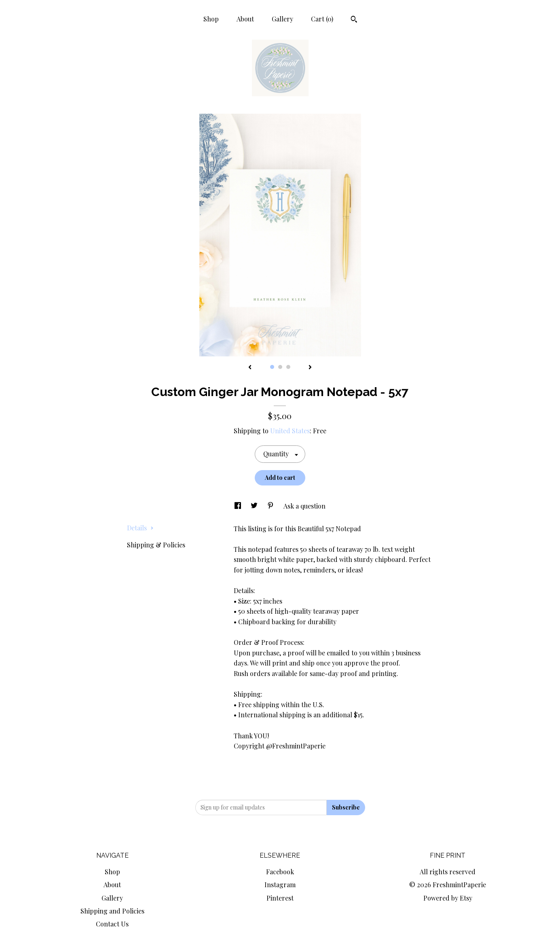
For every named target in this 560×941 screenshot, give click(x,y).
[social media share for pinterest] (271, 506)
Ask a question (304, 506)
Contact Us (112, 924)
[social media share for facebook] (239, 506)
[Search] (354, 20)
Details (140, 528)
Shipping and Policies (112, 911)
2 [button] (280, 367)
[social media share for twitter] (255, 506)
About (245, 19)
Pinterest (280, 898)
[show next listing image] (310, 368)
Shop (211, 19)
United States (290, 431)
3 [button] (288, 367)
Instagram (280, 885)
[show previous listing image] (250, 368)
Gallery (282, 19)
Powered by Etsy (448, 898)
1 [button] (272, 367)
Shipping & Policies (156, 545)
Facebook (280, 872)
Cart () (322, 19)
